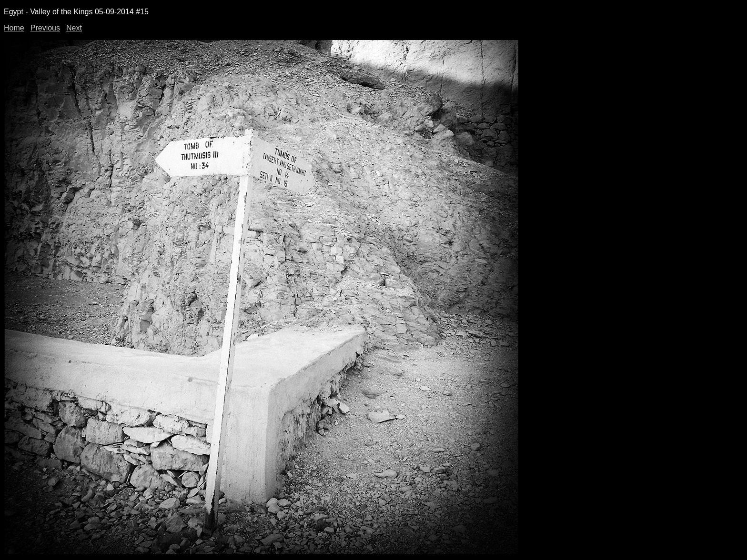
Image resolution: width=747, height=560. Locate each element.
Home (14, 28)
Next (74, 28)
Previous (45, 28)
